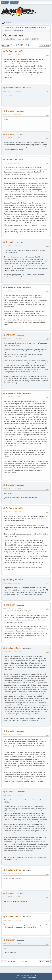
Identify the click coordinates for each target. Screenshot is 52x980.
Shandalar (10, 111)
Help (17, 975)
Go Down (5, 45)
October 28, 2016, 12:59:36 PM (12, 163)
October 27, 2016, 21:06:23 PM (12, 115)
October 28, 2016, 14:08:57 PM (12, 246)
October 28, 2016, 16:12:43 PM (12, 652)
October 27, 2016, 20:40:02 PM (12, 91)
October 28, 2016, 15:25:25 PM (12, 512)
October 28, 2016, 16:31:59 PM (12, 795)
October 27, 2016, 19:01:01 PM (12, 55)
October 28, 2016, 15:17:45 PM (12, 489)
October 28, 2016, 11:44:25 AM (12, 138)
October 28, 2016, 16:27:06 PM (12, 735)
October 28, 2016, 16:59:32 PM (12, 897)
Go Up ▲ (33, 975)
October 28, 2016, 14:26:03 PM (12, 338)
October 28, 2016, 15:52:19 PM (12, 609)
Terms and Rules (25, 975)
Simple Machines (32, 978)
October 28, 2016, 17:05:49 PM (12, 920)
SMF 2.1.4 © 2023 (21, 978)
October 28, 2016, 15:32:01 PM (12, 583)
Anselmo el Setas (13, 88)
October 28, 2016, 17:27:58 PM (12, 944)
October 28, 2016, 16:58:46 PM (12, 874)
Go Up (4, 962)
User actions (45, 45)
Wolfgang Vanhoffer (14, 51)
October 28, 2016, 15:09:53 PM (12, 397)
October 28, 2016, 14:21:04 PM (12, 291)
